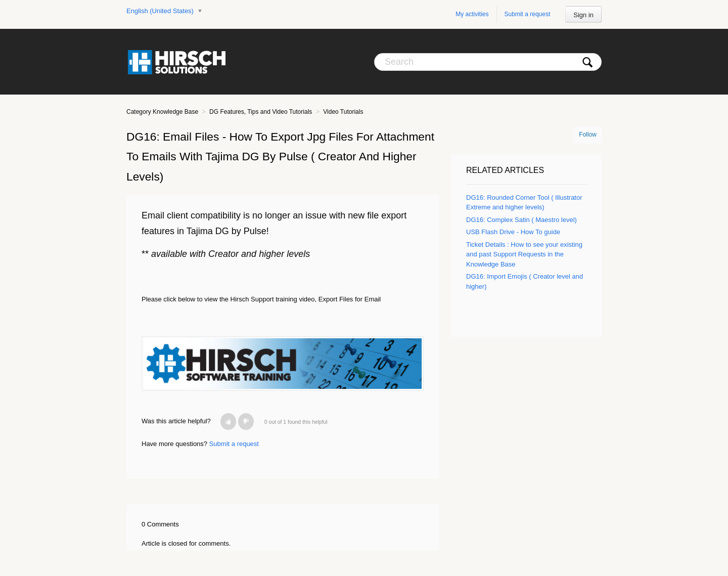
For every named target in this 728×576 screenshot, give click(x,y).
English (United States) (161, 11)
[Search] (488, 62)
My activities (472, 14)
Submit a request (528, 14)
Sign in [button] (583, 15)
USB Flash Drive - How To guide (513, 232)
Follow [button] (588, 135)
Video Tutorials (343, 112)
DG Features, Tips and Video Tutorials (261, 112)
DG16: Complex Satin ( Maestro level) (521, 220)
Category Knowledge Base (162, 112)
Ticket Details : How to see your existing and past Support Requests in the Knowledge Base (524, 254)
